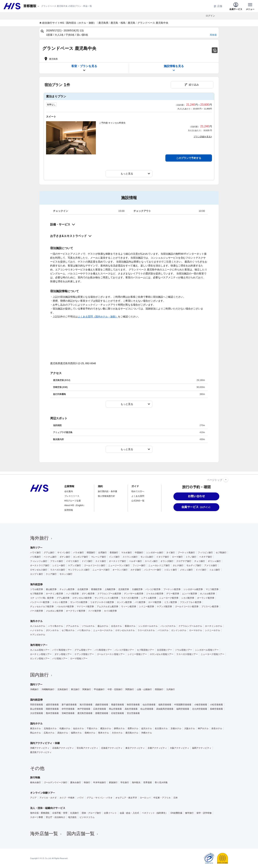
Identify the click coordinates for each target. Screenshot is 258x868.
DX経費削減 (176, 813)
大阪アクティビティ (180, 748)
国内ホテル (36, 724)
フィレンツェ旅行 (39, 561)
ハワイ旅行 (35, 553)
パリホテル (163, 630)
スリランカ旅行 (130, 557)
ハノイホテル (37, 630)
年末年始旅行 (100, 782)
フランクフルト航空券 (191, 602)
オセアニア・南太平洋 (126, 798)
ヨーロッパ (145, 798)
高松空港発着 (131, 709)
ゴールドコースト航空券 (187, 607)
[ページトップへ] (226, 480)
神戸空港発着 (84, 709)
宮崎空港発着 (68, 713)
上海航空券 (110, 589)
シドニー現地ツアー (137, 654)
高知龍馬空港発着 (165, 709)
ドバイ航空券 (95, 611)
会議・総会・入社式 (129, 813)
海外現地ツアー (39, 645)
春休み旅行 (35, 782)
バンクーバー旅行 (153, 570)
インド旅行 (114, 557)
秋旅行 (87, 782)
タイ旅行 (171, 553)
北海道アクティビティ (112, 748)
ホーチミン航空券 (54, 594)
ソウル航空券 (37, 589)
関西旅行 (130, 689)
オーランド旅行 (120, 570)
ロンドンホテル (179, 630)
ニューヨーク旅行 (101, 570)
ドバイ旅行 (201, 570)
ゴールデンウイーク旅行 (56, 782)
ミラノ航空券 (171, 602)
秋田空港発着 (133, 705)
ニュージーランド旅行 (119, 565)
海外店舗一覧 (46, 834)
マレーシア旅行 (99, 557)
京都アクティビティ (157, 748)
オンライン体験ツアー (43, 793)
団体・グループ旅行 (91, 813)
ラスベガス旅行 (58, 570)
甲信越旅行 (99, 689)
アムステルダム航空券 (107, 607)
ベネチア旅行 (206, 557)
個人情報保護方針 (106, 496)
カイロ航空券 (110, 611)
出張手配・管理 (60, 813)
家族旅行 (113, 782)
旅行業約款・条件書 (107, 491)
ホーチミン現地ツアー (41, 654)
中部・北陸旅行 (115, 689)
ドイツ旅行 (87, 561)
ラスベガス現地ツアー (187, 654)
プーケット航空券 (172, 589)
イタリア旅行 (163, 557)
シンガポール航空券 (193, 589)
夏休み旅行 (76, 782)
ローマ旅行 (177, 557)
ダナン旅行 (65, 557)
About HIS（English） (75, 505)
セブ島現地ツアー (145, 650)
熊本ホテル (104, 733)
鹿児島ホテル (132, 733)
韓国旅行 (91, 553)
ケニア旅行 (51, 574)
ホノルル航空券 (207, 594)
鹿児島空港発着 (85, 713)
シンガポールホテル (148, 626)
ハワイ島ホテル (56, 626)
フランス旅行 (57, 561)
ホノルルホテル (38, 626)
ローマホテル (196, 630)
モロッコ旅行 (66, 574)
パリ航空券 (140, 602)
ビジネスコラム (87, 817)
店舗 (218, 6)
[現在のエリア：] (32, 6)
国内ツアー (36, 685)
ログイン (210, 16)
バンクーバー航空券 (40, 602)
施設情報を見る (174, 68)
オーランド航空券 (206, 598)
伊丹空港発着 (68, 709)
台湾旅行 (102, 553)
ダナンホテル (52, 630)
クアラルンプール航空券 (109, 594)
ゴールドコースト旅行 (95, 565)
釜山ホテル (103, 626)
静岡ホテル (119, 728)
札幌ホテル (65, 728)
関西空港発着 (52, 709)
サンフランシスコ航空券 (106, 598)
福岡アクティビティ (202, 748)
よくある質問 (138, 496)
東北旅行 (75, 689)
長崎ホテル (90, 733)
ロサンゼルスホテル (125, 630)
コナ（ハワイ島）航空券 (42, 598)
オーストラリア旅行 (40, 565)
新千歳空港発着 (69, 705)
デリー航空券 (173, 594)
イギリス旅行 (72, 561)
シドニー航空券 (147, 607)
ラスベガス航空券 (130, 598)
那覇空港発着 (102, 713)
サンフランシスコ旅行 (79, 570)
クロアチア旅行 (184, 561)
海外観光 (136, 782)
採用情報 (69, 510)
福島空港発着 (165, 705)
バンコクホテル (168, 626)
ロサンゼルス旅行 (39, 570)
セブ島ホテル (68, 630)
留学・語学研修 (204, 813)
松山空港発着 (147, 709)
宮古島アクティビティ (87, 748)
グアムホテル (72, 626)
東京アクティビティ (135, 748)
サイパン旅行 (64, 553)
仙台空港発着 (149, 705)
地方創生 (72, 817)
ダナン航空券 (88, 594)
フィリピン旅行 (205, 553)
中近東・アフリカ (162, 798)
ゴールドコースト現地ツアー (111, 654)
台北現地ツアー (164, 650)
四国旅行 (159, 689)
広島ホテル (49, 733)
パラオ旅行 (78, 553)
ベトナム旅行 (50, 557)
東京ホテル (35, 728)
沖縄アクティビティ (40, 748)
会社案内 (69, 491)
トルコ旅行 (215, 570)
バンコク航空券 (153, 589)
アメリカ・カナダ (48, 798)
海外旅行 (42, 538)
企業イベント (110, 813)
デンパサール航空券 (134, 594)
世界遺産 (148, 782)
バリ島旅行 (35, 557)
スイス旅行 (101, 561)
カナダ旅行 (136, 570)
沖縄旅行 (34, 689)
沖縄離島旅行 (48, 689)
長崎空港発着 (216, 709)
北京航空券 (124, 589)
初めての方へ (138, 491)
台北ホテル (116, 626)
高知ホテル (63, 733)
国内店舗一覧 (83, 834)
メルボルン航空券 (54, 611)
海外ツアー (36, 548)
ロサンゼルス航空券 (82, 598)
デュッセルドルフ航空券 (42, 607)
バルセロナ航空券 (65, 607)
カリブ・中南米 (67, 798)
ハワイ (81, 798)
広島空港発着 (100, 709)
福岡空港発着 (183, 709)
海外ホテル (36, 621)
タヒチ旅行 (178, 565)
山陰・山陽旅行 (144, 689)
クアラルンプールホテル (190, 626)
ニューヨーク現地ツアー (212, 654)
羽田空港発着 (37, 705)
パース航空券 (37, 611)
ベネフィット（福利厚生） (155, 813)
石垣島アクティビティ (63, 748)
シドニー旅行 (59, 565)
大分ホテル (117, 733)
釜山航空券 (51, 589)
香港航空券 (96, 589)
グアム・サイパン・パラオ (100, 798)
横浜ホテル (106, 728)
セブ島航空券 (37, 594)
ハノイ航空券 (72, 594)
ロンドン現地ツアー (40, 659)
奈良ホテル (217, 728)
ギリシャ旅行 (214, 561)
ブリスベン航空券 (210, 607)
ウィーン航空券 (129, 607)
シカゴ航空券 (188, 598)
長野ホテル (133, 728)
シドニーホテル (212, 630)
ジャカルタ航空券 (155, 594)
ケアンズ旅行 (75, 565)
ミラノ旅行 (191, 557)
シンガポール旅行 (155, 553)
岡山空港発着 (115, 709)
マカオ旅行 (126, 553)
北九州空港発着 (200, 709)
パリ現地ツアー (60, 659)
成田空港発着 (52, 705)
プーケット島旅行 (186, 553)
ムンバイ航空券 (190, 594)
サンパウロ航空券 (79, 602)
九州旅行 (171, 689)
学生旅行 (125, 782)
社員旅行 (75, 813)
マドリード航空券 (85, 607)
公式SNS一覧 (138, 501)
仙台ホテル (78, 728)
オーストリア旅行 (118, 561)
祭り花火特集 (161, 782)
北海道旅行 (63, 689)
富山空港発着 (37, 709)
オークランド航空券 (76, 611)
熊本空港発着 (52, 713)
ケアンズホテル (38, 635)
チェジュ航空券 (67, 589)
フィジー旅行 (139, 565)
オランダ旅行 (167, 561)
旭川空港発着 (86, 705)
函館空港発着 (102, 705)
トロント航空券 (60, 602)
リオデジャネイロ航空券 (102, 602)
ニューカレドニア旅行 (159, 565)
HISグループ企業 (73, 501)
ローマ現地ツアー (79, 659)
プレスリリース (72, 496)
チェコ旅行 (200, 561)
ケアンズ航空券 (164, 607)
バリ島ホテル (84, 630)
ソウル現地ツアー (183, 650)
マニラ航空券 (212, 589)
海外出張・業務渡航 (40, 813)
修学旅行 (189, 813)
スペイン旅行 (151, 561)
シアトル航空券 (149, 598)
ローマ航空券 (155, 602)
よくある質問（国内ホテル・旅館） (98, 317)
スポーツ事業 (37, 817)
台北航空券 (83, 589)
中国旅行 (139, 553)
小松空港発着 (216, 705)
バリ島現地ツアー (103, 650)
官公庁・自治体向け (56, 817)
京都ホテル (176, 728)
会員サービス (236, 6)
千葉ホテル (92, 728)
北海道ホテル (50, 728)
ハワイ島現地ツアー (62, 650)
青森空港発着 (118, 705)
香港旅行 (114, 553)
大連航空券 (137, 589)
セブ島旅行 (221, 553)
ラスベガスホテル (146, 630)
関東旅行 (87, 689)
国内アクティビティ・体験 (45, 743)
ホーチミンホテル (214, 626)
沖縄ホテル (147, 733)
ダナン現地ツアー (63, 654)
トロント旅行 (171, 570)
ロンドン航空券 (124, 602)
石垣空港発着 (118, 713)
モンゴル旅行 (147, 557)
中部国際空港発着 (183, 705)
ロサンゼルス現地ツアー (162, 654)
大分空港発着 (37, 713)
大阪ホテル (190, 728)
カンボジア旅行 (81, 557)
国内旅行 (42, 675)
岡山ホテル (35, 733)
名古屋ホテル (161, 728)
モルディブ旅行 (194, 565)
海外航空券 (36, 584)
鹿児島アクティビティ (41, 752)
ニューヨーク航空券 (169, 598)
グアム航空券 (63, 598)
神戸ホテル (203, 728)
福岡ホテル (76, 733)
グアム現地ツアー (83, 650)
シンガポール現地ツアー (207, 650)
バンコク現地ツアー (124, 650)
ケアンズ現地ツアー (84, 654)
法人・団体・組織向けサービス (48, 808)
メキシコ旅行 (186, 570)
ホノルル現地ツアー (40, 650)
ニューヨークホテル (103, 630)
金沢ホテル (147, 728)
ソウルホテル (88, 626)
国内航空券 (36, 700)
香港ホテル (130, 626)
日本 (176, 798)
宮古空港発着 (133, 713)
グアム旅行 (49, 553)
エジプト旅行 (37, 574)
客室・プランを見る (84, 68)
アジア (33, 798)
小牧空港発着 (201, 705)
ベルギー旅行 (135, 561)
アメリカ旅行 (211, 565)
